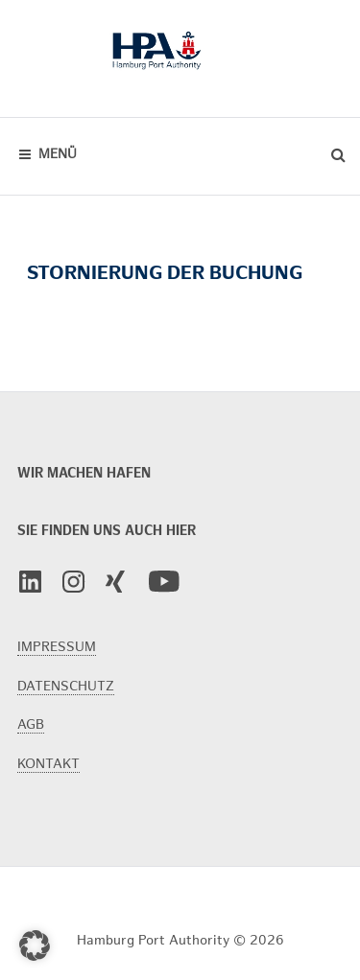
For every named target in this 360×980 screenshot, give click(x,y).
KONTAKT (48, 764)
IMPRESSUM (57, 647)
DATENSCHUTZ (66, 686)
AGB (31, 724)
